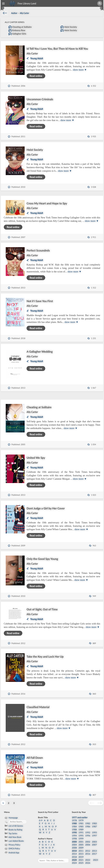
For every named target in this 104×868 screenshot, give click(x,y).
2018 (74, 853)
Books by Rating (13, 826)
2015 (81, 850)
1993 (94, 828)
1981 (81, 819)
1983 (94, 819)
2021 (81, 856)
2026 (88, 859)
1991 (81, 828)
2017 (94, 850)
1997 (94, 831)
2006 (88, 841)
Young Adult (37, 58)
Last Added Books (14, 837)
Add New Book (13, 833)
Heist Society (69, 27)
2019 (81, 853)
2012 (88, 847)
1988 (74, 825)
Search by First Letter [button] (48, 808)
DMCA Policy (12, 844)
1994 (74, 831)
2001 (81, 837)
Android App (12, 848)
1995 (81, 831)
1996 (88, 831)
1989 (81, 825)
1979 (81, 816)
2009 (81, 844)
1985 (81, 822)
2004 (74, 841)
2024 (74, 859)
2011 (81, 847)
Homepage (11, 814)
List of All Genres (14, 822)
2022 (88, 856)
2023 (96, 856)
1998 (74, 834)
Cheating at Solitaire (20, 27)
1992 (88, 828)
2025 (81, 859)
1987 (94, 822)
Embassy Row (17, 31)
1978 (74, 816)
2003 (94, 837)
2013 (94, 847)
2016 (88, 850)
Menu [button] (7, 808)
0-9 (41, 816)
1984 (74, 822)
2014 (74, 850)
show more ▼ (80, 70)
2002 (88, 837)
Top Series (11, 829)
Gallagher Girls (17, 34)
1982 (88, 819)
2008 (74, 844)
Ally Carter (32, 53)
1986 (88, 822)
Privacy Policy (12, 841)
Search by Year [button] (79, 808)
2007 (94, 841)
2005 (81, 841)
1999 (81, 834)
